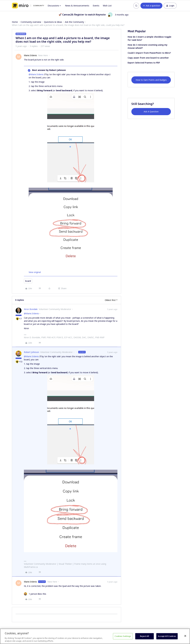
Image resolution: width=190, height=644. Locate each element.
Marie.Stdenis (30, 55)
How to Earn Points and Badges (151, 80)
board (28, 281)
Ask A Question (151, 112)
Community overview (31, 22)
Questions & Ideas (53, 22)
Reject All (145, 636)
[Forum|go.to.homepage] (28, 6)
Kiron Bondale (31, 309)
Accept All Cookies (167, 636)
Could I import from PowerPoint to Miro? (149, 53)
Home (15, 22)
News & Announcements (77, 6)
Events (96, 6)
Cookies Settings (123, 636)
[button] (151, 6)
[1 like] (35, 594)
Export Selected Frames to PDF (144, 63)
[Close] (185, 636)
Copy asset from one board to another (148, 58)
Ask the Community (74, 22)
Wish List (107, 6)
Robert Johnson (31, 352)
